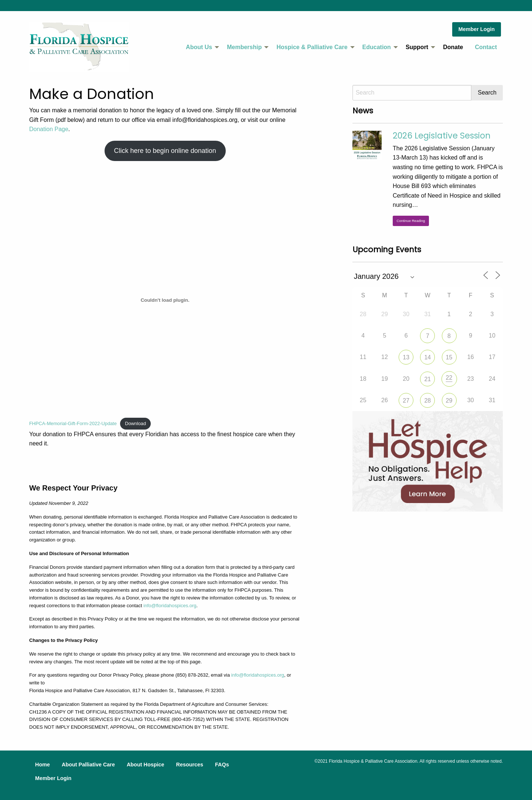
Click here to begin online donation (165, 151)
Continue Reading (411, 221)
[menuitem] (200, 47)
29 (449, 401)
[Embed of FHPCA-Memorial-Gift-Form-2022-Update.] (165, 300)
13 (406, 357)
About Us (199, 47)
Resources (190, 765)
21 (427, 379)
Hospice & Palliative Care (312, 47)
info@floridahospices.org (170, 606)
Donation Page (49, 129)
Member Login (477, 29)
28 (427, 401)
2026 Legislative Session (442, 136)
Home (42, 765)
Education (377, 47)
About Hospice (146, 765)
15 (449, 357)
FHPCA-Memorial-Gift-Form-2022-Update (73, 423)
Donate (453, 47)
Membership (244, 47)
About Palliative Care (88, 765)
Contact (486, 47)
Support (417, 47)
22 (449, 378)
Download (135, 423)
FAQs (222, 765)
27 (406, 401)
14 (427, 357)
